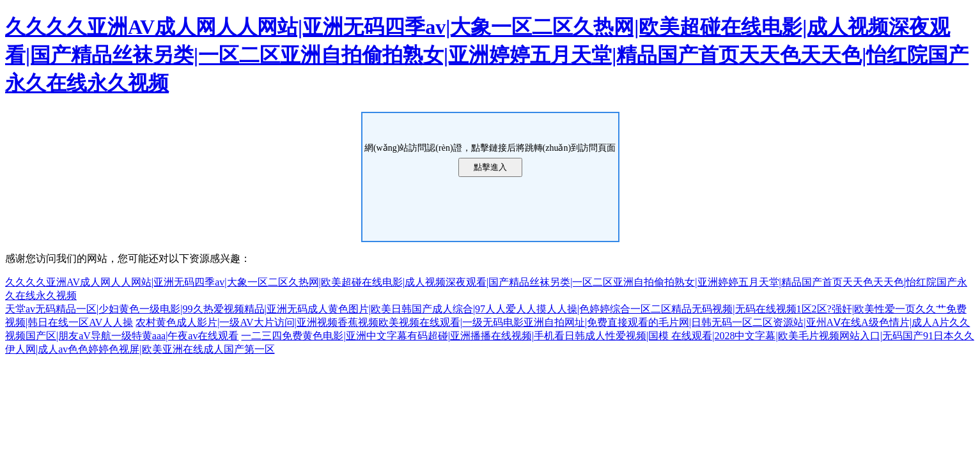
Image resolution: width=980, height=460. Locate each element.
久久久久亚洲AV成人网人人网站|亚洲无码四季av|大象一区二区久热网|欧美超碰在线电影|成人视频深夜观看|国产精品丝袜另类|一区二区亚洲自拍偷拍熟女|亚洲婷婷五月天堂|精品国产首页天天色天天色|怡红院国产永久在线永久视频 (487, 55)
